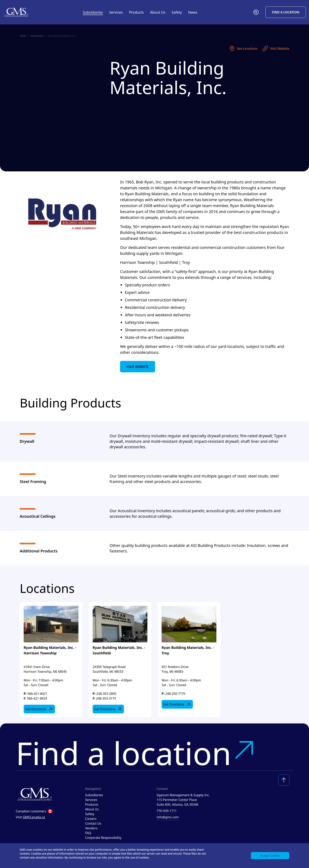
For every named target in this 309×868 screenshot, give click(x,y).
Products (92, 804)
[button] (256, 12)
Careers (91, 819)
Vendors (91, 828)
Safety (177, 12)
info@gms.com (168, 817)
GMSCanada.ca (34, 817)
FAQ (88, 833)
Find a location (136, 753)
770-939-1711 (167, 811)
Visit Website (276, 49)
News (193, 12)
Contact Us (93, 823)
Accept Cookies (270, 855)
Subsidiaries (93, 12)
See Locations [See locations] (243, 49)
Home (23, 36)
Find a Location (286, 12)
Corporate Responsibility (103, 838)
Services (91, 800)
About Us (92, 809)
